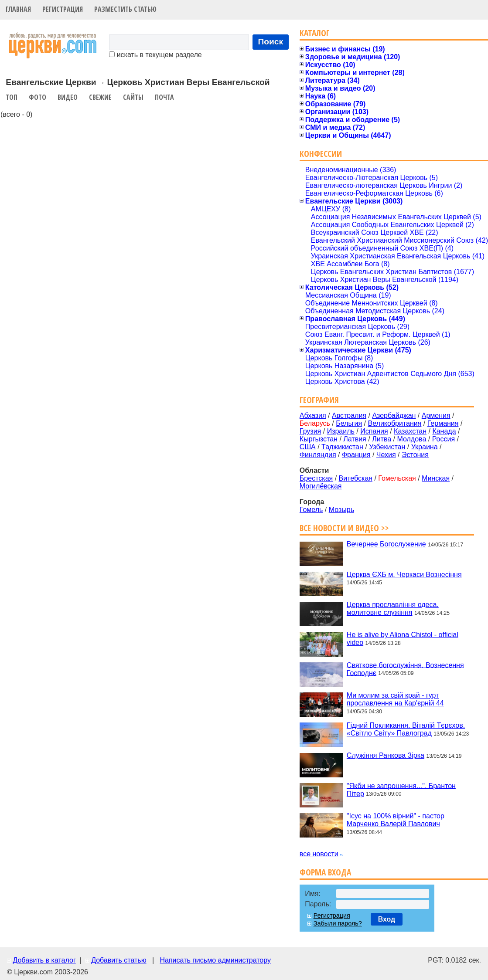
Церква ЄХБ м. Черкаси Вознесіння (404, 574)
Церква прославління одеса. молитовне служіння (393, 609)
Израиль (341, 431)
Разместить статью (125, 9)
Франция (356, 455)
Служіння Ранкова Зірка (386, 755)
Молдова (411, 439)
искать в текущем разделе (155, 55)
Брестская (316, 478)
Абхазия (313, 415)
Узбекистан (387, 447)
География (319, 400)
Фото (38, 97)
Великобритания (395, 423)
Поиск (271, 42)
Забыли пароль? (338, 923)
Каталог (315, 33)
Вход (387, 919)
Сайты (133, 97)
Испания (374, 431)
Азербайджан (394, 415)
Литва (382, 439)
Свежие (100, 97)
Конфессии (321, 154)
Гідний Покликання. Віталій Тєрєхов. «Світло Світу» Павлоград (406, 729)
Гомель (311, 510)
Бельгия (349, 423)
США (308, 447)
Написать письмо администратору (215, 960)
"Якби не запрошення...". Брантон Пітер (401, 789)
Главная (18, 9)
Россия (444, 439)
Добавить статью (119, 960)
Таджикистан (342, 447)
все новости (319, 854)
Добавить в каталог (44, 960)
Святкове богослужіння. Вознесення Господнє (405, 669)
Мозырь (341, 510)
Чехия (386, 455)
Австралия (349, 415)
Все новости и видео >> (344, 528)
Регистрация (63, 9)
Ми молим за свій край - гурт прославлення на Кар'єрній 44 (395, 699)
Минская (436, 478)
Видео (68, 97)
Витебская (356, 478)
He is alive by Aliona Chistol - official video (403, 639)
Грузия (310, 431)
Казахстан (410, 431)
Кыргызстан (319, 439)
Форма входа (325, 872)
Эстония (415, 455)
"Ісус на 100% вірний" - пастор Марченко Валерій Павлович (396, 820)
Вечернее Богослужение (386, 544)
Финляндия (318, 455)
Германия (443, 423)
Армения (436, 415)
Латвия (355, 439)
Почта (164, 97)
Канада (444, 431)
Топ (12, 97)
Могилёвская (321, 486)
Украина (425, 447)
